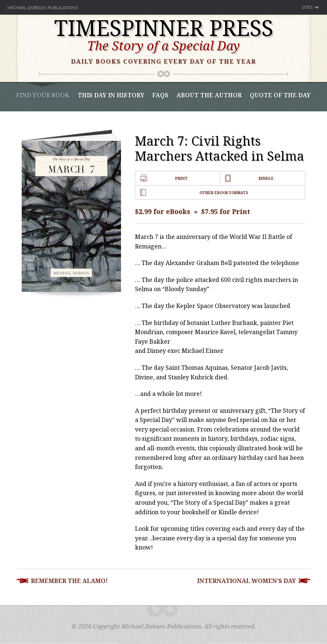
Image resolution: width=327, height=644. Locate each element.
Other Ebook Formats (224, 193)
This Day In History (111, 95)
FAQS (160, 95)
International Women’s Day (247, 581)
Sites (307, 7)
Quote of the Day (280, 95)
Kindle (266, 178)
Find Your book (43, 95)
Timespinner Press (164, 28)
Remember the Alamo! (69, 581)
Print (181, 178)
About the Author (209, 95)
